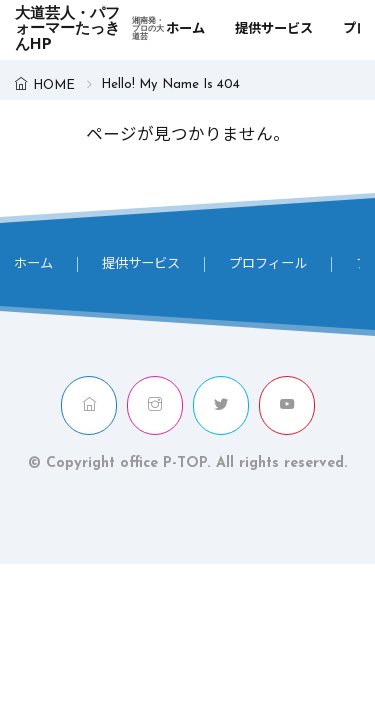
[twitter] (221, 405)
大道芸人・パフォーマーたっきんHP (90, 30)
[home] (89, 405)
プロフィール (268, 264)
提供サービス (274, 29)
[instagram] (155, 405)
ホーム (185, 29)
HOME (54, 85)
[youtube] (287, 405)
